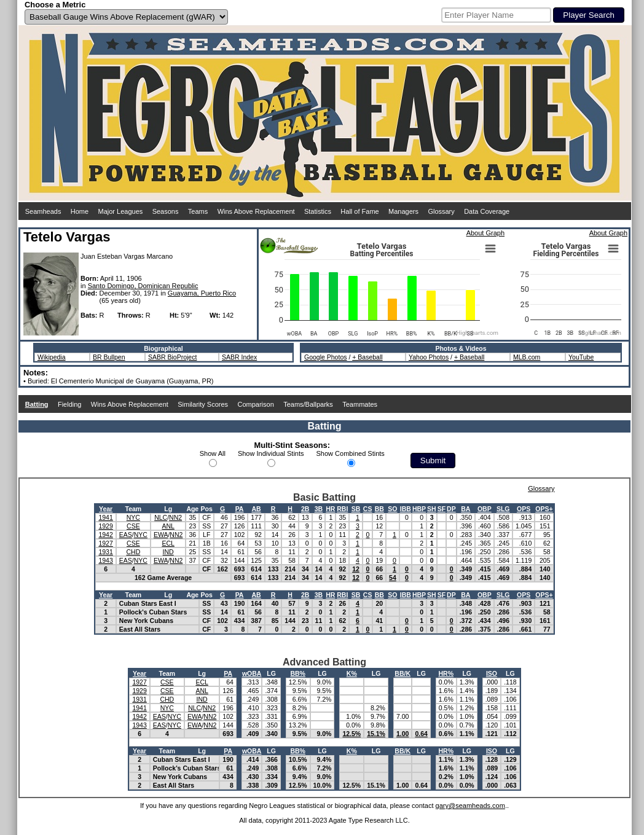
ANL (168, 526)
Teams (198, 211)
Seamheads (43, 211)
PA (240, 509)
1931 (105, 552)
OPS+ (544, 509)
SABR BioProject (172, 357)
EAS (126, 535)
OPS (524, 509)
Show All (213, 453)
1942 (105, 535)
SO (392, 509)
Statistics (318, 211)
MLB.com (527, 357)
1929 (105, 526)
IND (168, 552)
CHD (133, 552)
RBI (342, 509)
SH (432, 509)
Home (80, 211)
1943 (105, 560)
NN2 (175, 517)
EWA (161, 535)
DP (451, 509)
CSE (133, 526)
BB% (298, 673)
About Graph (485, 233)
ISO (492, 673)
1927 (105, 543)
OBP (485, 509)
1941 (105, 517)
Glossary (441, 211)
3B (319, 509)
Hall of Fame (359, 211)
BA (465, 509)
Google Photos (325, 357)
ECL (168, 543)
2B (305, 509)
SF (442, 509)
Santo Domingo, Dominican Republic (143, 286)
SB (356, 509)
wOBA (252, 673)
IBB (406, 509)
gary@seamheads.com (470, 806)
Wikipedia (52, 357)
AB (256, 509)
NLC (161, 517)
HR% (446, 673)
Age (192, 509)
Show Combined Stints (351, 453)
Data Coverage (487, 211)
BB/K (402, 673)
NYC (133, 517)
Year (106, 509)
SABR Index (239, 357)
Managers (403, 211)
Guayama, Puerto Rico (202, 293)
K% (352, 673)
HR (330, 509)
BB (379, 509)
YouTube (581, 357)
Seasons (166, 211)
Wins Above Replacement (256, 211)
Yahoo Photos (429, 357)
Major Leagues (121, 211)
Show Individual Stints (271, 453)
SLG (503, 509)
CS (368, 509)
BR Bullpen (109, 357)
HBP (419, 509)
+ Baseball (367, 357)
